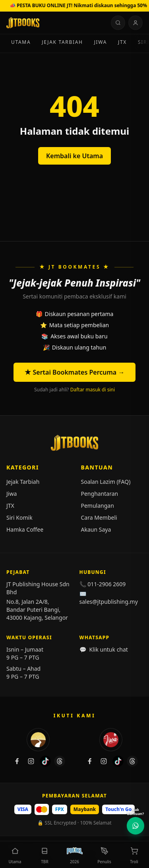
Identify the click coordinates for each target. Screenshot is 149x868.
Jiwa (101, 42)
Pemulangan (98, 506)
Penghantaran (100, 494)
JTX (122, 42)
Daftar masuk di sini (93, 390)
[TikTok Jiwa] (118, 761)
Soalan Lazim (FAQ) (106, 482)
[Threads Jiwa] (132, 761)
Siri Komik (19, 517)
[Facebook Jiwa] (89, 761)
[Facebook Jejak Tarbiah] (17, 761)
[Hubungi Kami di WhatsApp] (135, 826)
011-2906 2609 (106, 584)
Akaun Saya (96, 529)
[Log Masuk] (135, 23)
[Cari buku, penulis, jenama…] (118, 23)
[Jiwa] (111, 740)
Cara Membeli (99, 517)
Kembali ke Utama (74, 156)
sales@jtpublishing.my (109, 602)
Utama (21, 42)
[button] (134, 855)
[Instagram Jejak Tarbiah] (31, 761)
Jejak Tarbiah (62, 42)
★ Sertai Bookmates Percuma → (75, 372)
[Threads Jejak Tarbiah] (60, 761)
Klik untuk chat (104, 650)
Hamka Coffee (25, 529)
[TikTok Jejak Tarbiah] (45, 761)
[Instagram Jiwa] (104, 761)
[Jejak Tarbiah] (38, 740)
